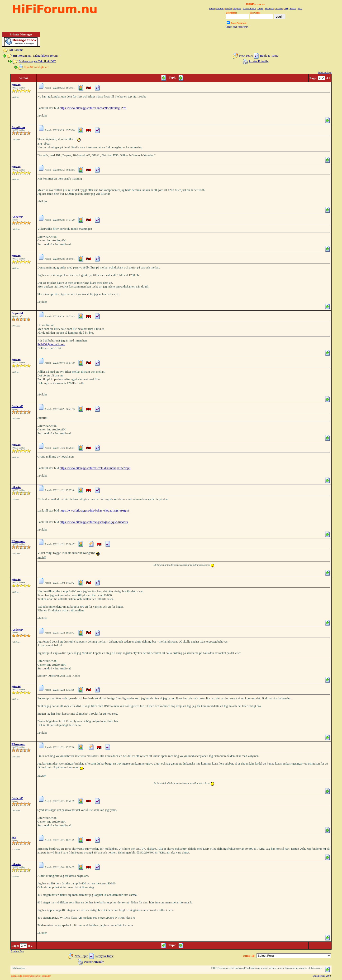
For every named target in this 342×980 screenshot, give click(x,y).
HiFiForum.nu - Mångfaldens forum (35, 56)
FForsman (19, 541)
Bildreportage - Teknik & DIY (37, 61)
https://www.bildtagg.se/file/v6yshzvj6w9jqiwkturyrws (94, 522)
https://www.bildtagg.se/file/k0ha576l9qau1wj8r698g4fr (94, 510)
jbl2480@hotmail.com (51, 344)
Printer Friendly (259, 61)
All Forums (16, 50)
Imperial (17, 313)
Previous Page (325, 72)
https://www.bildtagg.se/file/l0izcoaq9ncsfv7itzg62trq (93, 108)
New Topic (246, 56)
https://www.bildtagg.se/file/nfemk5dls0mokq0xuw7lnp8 (95, 468)
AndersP (17, 217)
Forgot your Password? (237, 27)
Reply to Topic (269, 56)
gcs (14, 837)
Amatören (18, 127)
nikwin (16, 85)
